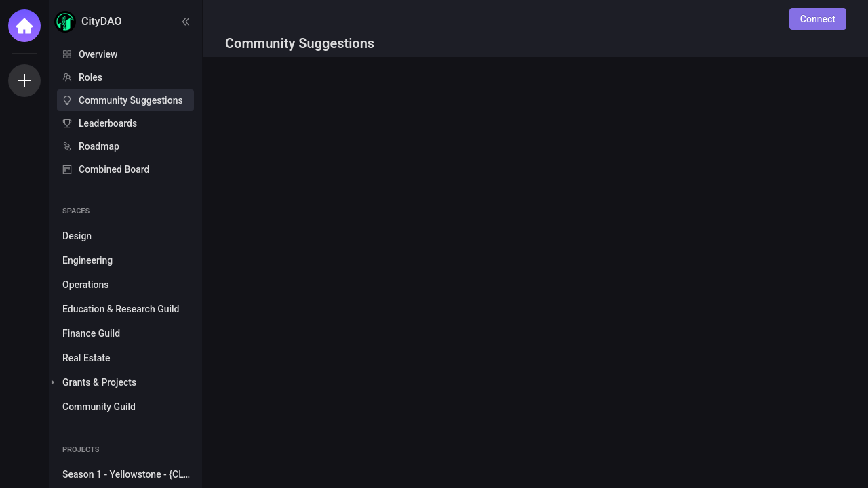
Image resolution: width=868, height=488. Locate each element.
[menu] (125, 113)
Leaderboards (108, 123)
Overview (98, 54)
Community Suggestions (131, 100)
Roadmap (99, 146)
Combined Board (114, 169)
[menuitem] (125, 54)
